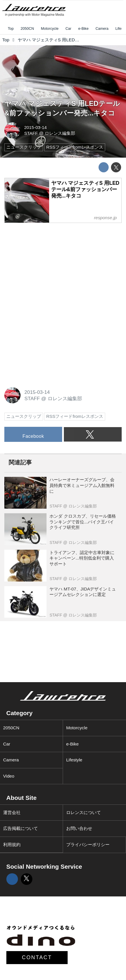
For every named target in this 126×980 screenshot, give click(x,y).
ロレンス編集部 (60, 133)
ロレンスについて (84, 812)
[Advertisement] (48, 265)
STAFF (31, 133)
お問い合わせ (79, 828)
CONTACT (37, 957)
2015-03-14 (36, 127)
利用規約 (12, 845)
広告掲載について (21, 828)
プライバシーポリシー (88, 845)
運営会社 (12, 812)
